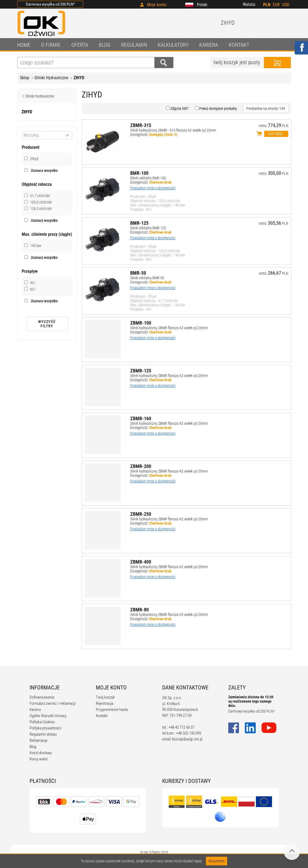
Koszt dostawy (41, 753)
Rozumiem (217, 861)
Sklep (25, 78)
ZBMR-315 (141, 125)
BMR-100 (139, 173)
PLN (267, 5)
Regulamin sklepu (43, 734)
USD (286, 5)
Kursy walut (39, 759)
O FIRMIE (51, 45)
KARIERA (209, 45)
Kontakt (102, 716)
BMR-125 (139, 223)
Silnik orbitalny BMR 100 (148, 178)
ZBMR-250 (141, 514)
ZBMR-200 (141, 466)
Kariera (35, 710)
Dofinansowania (42, 697)
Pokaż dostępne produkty (218, 108)
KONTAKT (239, 45)
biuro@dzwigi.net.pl (187, 739)
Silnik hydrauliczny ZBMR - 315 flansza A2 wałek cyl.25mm (173, 130)
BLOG (105, 45)
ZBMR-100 (141, 323)
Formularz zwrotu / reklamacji (52, 703)
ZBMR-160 (141, 418)
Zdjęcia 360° (179, 108)
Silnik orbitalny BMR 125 (148, 228)
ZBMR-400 (141, 562)
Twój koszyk (105, 697)
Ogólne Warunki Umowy (48, 716)
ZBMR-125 (141, 371)
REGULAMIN (134, 45)
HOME (24, 45)
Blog (33, 747)
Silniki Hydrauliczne (51, 78)
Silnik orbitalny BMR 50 (147, 278)
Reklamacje (39, 740)
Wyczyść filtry (47, 324)
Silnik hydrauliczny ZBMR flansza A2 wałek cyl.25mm (169, 328)
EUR (276, 5)
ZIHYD (79, 78)
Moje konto (157, 5)
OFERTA (80, 45)
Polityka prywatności (45, 728)
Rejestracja (105, 703)
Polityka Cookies (42, 722)
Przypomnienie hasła (112, 710)
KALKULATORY (173, 45)
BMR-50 (138, 273)
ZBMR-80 (139, 610)
